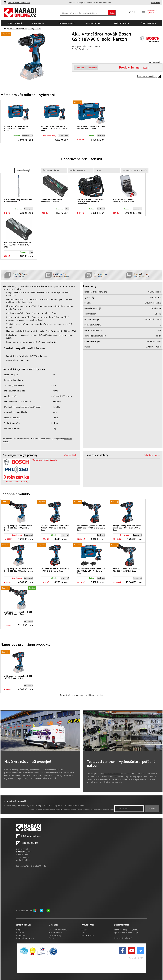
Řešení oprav (22, 935)
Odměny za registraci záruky (45, 460)
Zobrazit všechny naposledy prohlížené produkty (81, 695)
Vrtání (25, 29)
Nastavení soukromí (123, 938)
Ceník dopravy (55, 935)
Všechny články (71, 455)
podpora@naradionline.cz (19, 3)
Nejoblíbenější (23, 171)
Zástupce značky (149, 76)
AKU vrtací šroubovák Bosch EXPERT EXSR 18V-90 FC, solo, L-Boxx (54, 128)
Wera (67, 209)
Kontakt (85, 932)
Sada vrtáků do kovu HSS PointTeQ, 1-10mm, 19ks (124, 201)
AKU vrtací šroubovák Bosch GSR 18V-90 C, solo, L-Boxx (91, 127)
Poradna (20, 932)
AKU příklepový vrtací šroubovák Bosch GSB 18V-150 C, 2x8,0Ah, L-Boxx (91, 528)
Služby (52, 938)
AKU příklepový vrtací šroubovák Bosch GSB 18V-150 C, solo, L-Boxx (18, 528)
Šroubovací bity (51, 171)
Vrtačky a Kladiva (35, 29)
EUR (134, 12)
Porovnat (156, 62)
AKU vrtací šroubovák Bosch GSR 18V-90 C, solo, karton (18, 677)
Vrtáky (99, 171)
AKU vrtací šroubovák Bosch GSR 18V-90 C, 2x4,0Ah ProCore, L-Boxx (91, 571)
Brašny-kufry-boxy (79, 171)
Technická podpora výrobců (126, 930)
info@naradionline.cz (31, 836)
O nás (84, 930)
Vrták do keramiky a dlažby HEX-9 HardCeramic (18, 201)
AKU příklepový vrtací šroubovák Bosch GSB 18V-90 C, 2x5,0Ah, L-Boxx (55, 528)
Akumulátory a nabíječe (135, 171)
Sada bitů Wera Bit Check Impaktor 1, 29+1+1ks (51, 201)
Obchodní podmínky (58, 930)
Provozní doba (88, 935)
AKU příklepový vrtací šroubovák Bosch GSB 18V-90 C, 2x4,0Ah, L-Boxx (127, 528)
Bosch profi (84, 49)
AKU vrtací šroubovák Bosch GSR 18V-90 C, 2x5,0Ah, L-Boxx (55, 570)
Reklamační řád (56, 932)
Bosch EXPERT (28, 136)
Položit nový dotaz (152, 455)
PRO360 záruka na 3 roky (17, 481)
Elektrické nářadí (14, 29)
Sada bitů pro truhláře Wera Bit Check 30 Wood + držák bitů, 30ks (18, 245)
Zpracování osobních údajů (126, 932)
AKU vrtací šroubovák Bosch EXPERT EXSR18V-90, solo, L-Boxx (16, 128)
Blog (18, 930)
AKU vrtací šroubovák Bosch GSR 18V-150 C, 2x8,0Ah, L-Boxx (127, 570)
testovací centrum (112, 774)
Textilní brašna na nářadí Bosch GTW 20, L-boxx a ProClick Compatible (90, 202)
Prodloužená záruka (25, 938)
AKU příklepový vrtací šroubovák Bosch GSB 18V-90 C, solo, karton (19, 570)
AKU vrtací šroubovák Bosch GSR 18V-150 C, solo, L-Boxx (18, 613)
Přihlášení (156, 3)
